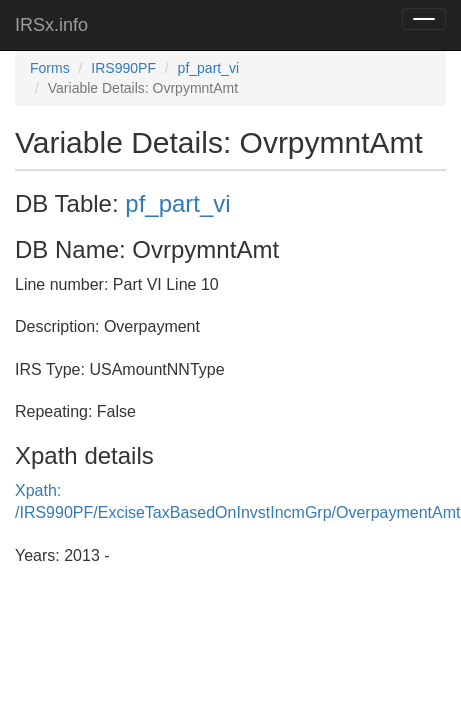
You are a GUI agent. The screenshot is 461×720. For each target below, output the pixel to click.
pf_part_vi (208, 68)
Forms (50, 68)
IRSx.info (51, 25)
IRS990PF (123, 68)
